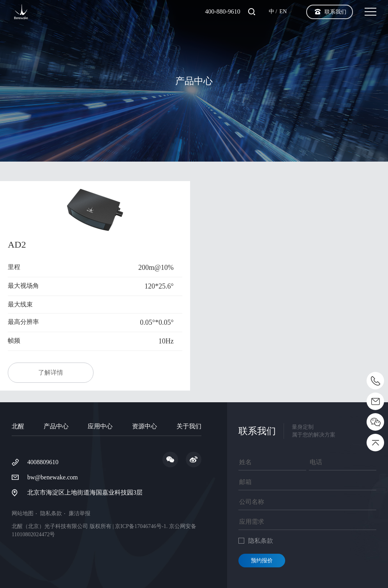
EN (283, 11)
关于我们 (189, 426)
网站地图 (23, 514)
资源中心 (145, 426)
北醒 (18, 426)
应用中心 (100, 426)
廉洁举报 (79, 514)
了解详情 (51, 372)
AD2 (17, 245)
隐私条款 (51, 514)
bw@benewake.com (53, 477)
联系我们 (335, 12)
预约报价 (262, 561)
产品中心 (56, 426)
